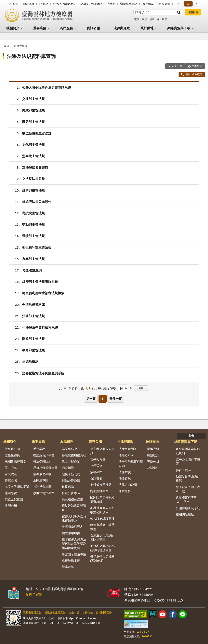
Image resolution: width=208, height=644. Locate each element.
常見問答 (165, 4)
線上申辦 (162, 19)
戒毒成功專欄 (42, 474)
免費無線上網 (71, 560)
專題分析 (153, 461)
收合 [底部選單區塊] (191, 436)
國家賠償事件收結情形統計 (102, 499)
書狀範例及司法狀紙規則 (188, 451)
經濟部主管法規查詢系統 (40, 282)
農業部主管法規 (34, 259)
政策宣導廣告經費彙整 (102, 527)
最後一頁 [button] (116, 399)
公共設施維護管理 (102, 518)
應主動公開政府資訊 (102, 451)
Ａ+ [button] (197, 4)
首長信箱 (148, 4)
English (44, 4)
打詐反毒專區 (42, 487)
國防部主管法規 (34, 122)
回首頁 (14, 4)
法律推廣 (125, 472)
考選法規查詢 (32, 270)
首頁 (6, 46)
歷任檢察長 (12, 455)
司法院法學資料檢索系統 (40, 327)
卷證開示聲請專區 (74, 554)
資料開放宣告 (104, 612)
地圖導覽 (11, 493)
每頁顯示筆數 (107, 388)
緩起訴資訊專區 (44, 455)
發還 (152, 19)
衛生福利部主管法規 (37, 247)
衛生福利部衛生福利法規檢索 (43, 293)
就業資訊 (68, 567)
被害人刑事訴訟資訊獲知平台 (74, 518)
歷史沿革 (11, 468)
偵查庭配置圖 (14, 499)
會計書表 (96, 478)
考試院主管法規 (34, 213)
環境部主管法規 (34, 236)
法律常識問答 (128, 449)
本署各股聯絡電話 (17, 487)
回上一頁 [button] (177, 66)
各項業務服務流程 (74, 455)
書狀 (144, 19)
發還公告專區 (71, 493)
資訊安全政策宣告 (55, 612)
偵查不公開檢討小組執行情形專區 (102, 548)
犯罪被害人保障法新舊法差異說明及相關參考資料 (74, 544)
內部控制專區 (99, 491)
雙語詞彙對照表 (72, 527)
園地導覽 (153, 449)
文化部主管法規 (34, 144)
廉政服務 (125, 491)
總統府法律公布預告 (37, 202)
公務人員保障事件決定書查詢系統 (47, 87)
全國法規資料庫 (34, 305)
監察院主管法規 (34, 156)
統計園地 (147, 28)
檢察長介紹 (12, 449)
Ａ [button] (188, 4)
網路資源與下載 (179, 28)
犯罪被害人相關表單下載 (188, 489)
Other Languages (64, 4)
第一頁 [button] (91, 399)
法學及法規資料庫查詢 (31, 56)
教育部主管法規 (34, 350)
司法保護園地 (42, 461)
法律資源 (125, 478)
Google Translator (91, 4)
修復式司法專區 (44, 493)
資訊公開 (93, 28)
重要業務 (40, 28)
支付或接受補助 (101, 485)
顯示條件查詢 (192, 74)
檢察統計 (153, 455)
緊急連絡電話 (129, 4)
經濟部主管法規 (34, 190)
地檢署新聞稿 (71, 474)
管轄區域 (11, 480)
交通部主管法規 (34, 99)
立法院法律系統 (34, 179)
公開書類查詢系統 (188, 508)
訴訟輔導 (68, 468)
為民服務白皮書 (72, 499)
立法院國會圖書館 (35, 167)
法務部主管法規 (34, 316)
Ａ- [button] (179, 4)
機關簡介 (13, 28)
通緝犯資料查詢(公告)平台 (186, 500)
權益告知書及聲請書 (74, 508)
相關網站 (153, 468)
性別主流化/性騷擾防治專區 (102, 537)
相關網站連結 (185, 514)
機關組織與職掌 (15, 461)
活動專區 (96, 472)
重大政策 (11, 474)
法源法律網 (30, 361)
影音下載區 (183, 470)
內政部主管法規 (34, 110)
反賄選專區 (41, 480)
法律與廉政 (122, 28)
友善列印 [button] (197, 66)
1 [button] (102, 399)
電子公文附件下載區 (188, 461)
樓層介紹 (11, 506)
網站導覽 (29, 4)
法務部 (111, 4)
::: (3, 3)
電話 (137, 19)
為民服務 (66, 28)
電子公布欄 (98, 459)
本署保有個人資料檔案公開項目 (102, 510)
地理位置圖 (34, 594)
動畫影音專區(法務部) (187, 478)
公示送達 (96, 466)
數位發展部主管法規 (37, 133)
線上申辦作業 (71, 461)
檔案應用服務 (71, 533)
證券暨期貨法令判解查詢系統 (43, 373)
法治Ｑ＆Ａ (126, 455)
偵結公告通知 (71, 480)
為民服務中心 (71, 449)
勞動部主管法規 (34, 224)
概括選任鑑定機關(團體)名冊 (102, 558)
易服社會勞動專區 (45, 468)
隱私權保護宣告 (32, 612)
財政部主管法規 (34, 339)
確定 (141, 388)
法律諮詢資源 (128, 485)
